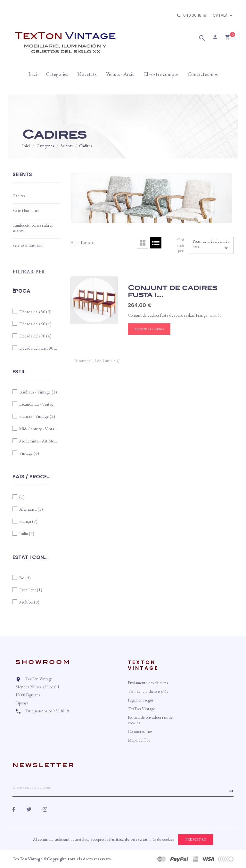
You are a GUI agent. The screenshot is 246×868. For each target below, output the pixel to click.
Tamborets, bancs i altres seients (33, 228)
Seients (22, 175)
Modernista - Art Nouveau (38, 441)
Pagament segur (141, 700)
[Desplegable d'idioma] (223, 16)
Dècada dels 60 (35, 324)
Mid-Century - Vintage (38, 429)
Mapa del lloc (139, 740)
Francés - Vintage (37, 416)
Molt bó (29, 602)
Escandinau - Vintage (38, 404)
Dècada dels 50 (35, 312)
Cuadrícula (143, 243)
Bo (25, 578)
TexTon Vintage (141, 709)
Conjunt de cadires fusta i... (172, 291)
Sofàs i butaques (26, 211)
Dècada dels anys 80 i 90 (38, 348)
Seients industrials (27, 245)
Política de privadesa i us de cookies (150, 720)
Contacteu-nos (140, 731)
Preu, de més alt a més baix (211, 245)
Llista (156, 243)
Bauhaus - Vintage (38, 392)
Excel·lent (31, 590)
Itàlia (27, 533)
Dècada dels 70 (35, 336)
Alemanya (31, 509)
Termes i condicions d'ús (148, 691)
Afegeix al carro (149, 329)
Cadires (19, 196)
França (28, 521)
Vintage (29, 453)
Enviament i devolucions (148, 683)
